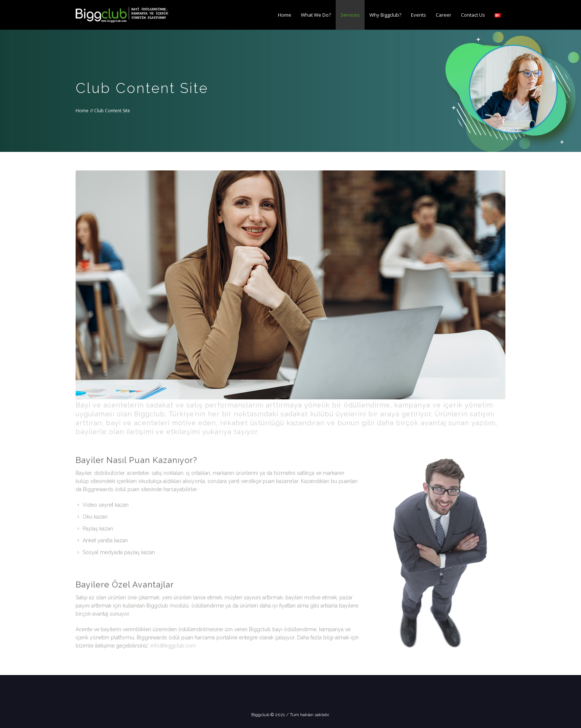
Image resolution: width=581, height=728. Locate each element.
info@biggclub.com (173, 641)
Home (82, 111)
